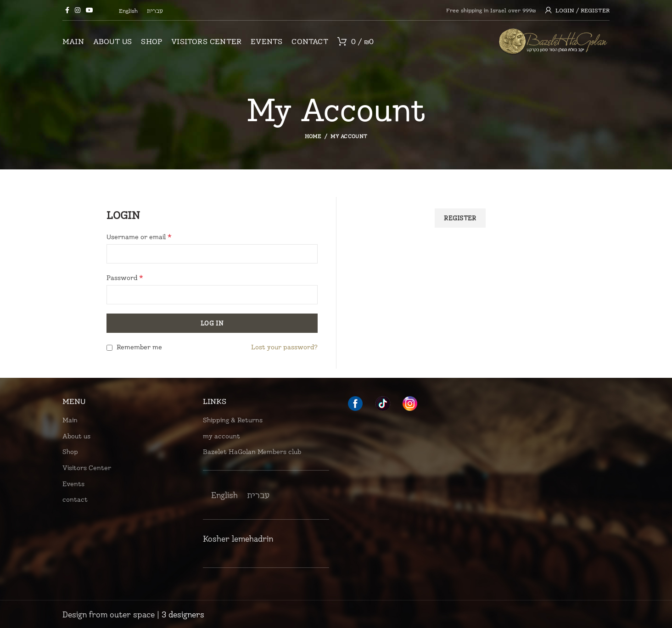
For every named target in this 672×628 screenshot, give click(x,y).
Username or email (139, 236)
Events (73, 484)
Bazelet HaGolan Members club (252, 451)
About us (76, 436)
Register (460, 218)
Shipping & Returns (233, 420)
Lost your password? (284, 347)
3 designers (183, 614)
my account (221, 436)
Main (70, 420)
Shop (70, 451)
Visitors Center (87, 468)
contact (75, 499)
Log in (212, 323)
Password (125, 277)
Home (313, 136)
